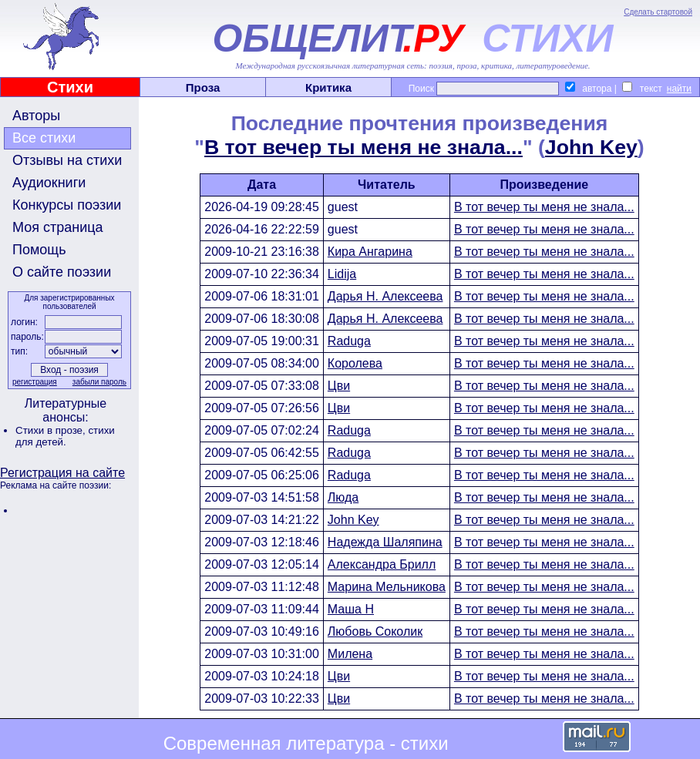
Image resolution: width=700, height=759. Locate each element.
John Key (591, 147)
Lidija (342, 274)
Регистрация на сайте (62, 473)
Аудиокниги (49, 183)
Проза (203, 87)
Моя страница (58, 227)
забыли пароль (99, 382)
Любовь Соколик (375, 631)
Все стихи (44, 138)
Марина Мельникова (387, 587)
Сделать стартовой (658, 12)
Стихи (70, 87)
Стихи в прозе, (52, 430)
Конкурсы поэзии (67, 205)
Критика (328, 87)
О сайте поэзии (62, 272)
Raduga (349, 341)
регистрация (35, 382)
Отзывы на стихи (67, 160)
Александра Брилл (382, 564)
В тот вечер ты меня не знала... (363, 147)
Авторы (36, 116)
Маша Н (351, 609)
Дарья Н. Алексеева (385, 296)
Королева (355, 363)
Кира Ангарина (370, 252)
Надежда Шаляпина (385, 542)
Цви (339, 386)
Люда (343, 497)
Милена (350, 654)
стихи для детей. (65, 436)
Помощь (39, 250)
